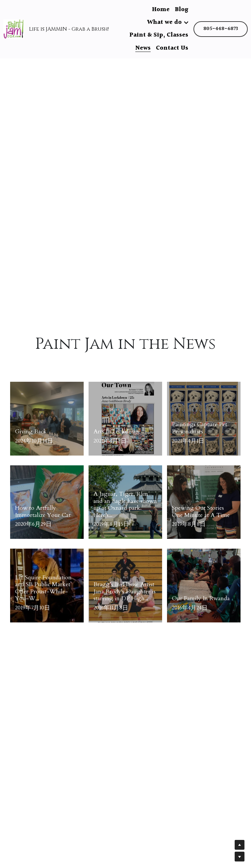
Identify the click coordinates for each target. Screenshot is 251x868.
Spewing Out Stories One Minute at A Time (201, 512)
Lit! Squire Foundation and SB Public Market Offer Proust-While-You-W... (43, 588)
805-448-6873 (221, 29)
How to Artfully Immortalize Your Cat (43, 512)
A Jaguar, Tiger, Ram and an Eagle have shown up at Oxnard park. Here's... (125, 505)
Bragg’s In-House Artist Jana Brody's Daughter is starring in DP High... (125, 591)
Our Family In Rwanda (201, 598)
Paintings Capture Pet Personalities (200, 428)
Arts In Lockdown (117, 432)
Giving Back (31, 432)
